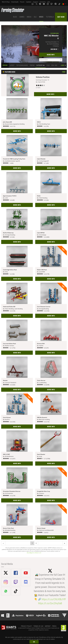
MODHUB (5, 65)
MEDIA (29, 17)
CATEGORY (40, 65)
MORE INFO (51, 55)
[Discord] (56, 4)
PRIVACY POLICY (26, 626)
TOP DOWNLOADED (22, 65)
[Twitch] (52, 4)
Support (35, 2)
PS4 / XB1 (54, 65)
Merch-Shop (6, 2)
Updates (29, 2)
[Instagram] (48, 4)
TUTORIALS (50, 17)
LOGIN (62, 65)
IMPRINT (48, 626)
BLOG (15, 17)
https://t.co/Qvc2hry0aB (50, 603)
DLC (35, 17)
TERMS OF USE (38, 626)
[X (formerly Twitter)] (37, 4)
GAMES (22, 17)
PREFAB (32, 65)
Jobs (49, 2)
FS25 (48, 65)
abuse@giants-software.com (34, 553)
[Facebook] (40, 4)
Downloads (15, 2)
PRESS (54, 626)
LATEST (12, 65)
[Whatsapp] (33, 4)
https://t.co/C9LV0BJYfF (54, 599)
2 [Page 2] (36, 543)
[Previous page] (65, 543)
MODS (41, 17)
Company (43, 2)
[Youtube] (44, 4)
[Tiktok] (60, 4)
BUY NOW (61, 17)
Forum (22, 2)
